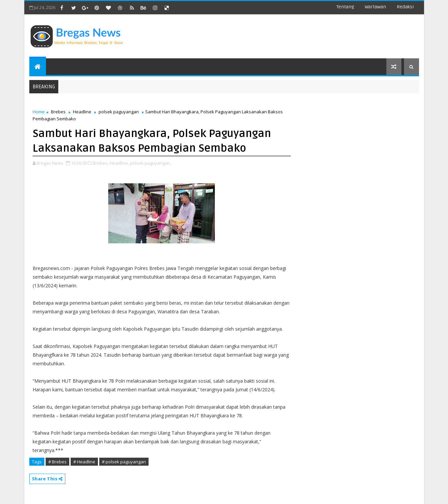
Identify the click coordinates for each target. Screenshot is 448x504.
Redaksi (405, 7)
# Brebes (57, 462)
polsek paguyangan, (151, 163)
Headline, (119, 163)
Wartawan (375, 7)
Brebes (58, 112)
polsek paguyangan (119, 112)
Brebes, (101, 163)
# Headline (84, 462)
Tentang (345, 7)
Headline (82, 112)
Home (39, 112)
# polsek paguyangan (124, 462)
